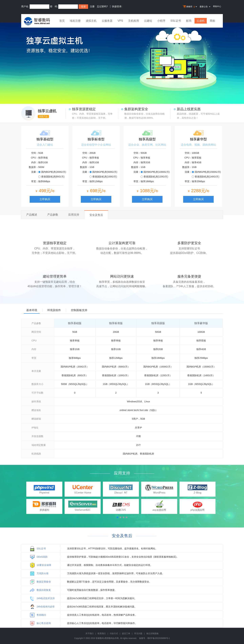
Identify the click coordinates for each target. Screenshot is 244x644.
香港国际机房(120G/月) (154, 177)
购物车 (190, 7)
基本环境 (32, 310)
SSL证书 (176, 21)
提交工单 (126, 634)
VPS (120, 21)
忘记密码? (102, 6)
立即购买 (45, 199)
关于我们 (89, 634)
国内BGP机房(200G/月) (52, 172)
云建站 (148, 21)
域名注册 (75, 21)
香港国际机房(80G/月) (51, 177)
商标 (212, 21)
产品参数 (53, 215)
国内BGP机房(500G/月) (103, 172)
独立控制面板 (152, 634)
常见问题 (138, 634)
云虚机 (201, 21)
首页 (62, 21)
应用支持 (74, 215)
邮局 (189, 21)
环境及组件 (54, 310)
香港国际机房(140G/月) (206, 177)
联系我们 (102, 634)
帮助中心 (217, 6)
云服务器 (107, 21)
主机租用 (134, 21)
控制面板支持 (79, 310)
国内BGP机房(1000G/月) (155, 172)
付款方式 (114, 634)
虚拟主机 (91, 21)
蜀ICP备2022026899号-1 (159, 638)
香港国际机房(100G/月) (103, 177)
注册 (92, 6)
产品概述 (32, 215)
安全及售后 (96, 215)
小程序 (161, 21)
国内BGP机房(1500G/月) (206, 172)
